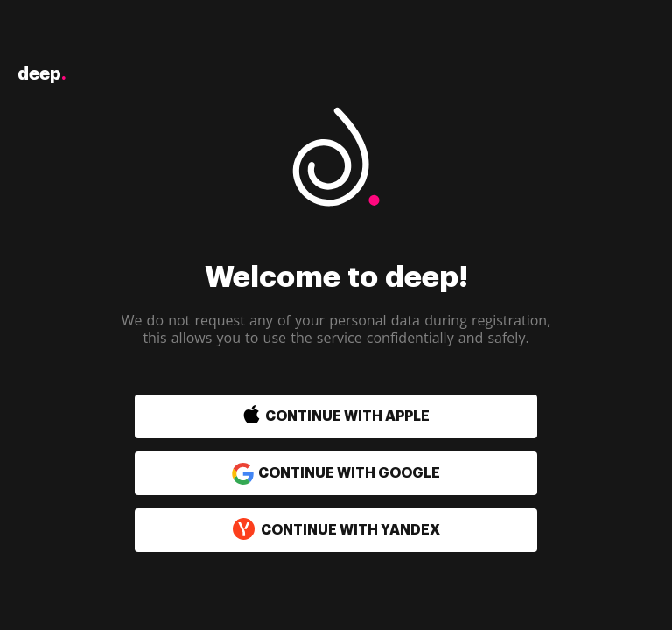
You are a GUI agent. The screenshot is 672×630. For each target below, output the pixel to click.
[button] (299, 416)
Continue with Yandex (336, 530)
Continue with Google (336, 473)
